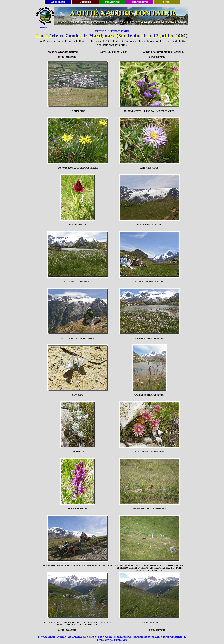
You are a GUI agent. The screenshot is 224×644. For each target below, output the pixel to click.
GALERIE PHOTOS (140, 2)
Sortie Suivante (157, 57)
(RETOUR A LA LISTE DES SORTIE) (112, 31)
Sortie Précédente (67, 57)
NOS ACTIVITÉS (112, 2)
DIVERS (167, 2)
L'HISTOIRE (85, 2)
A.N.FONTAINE (58, 2)
